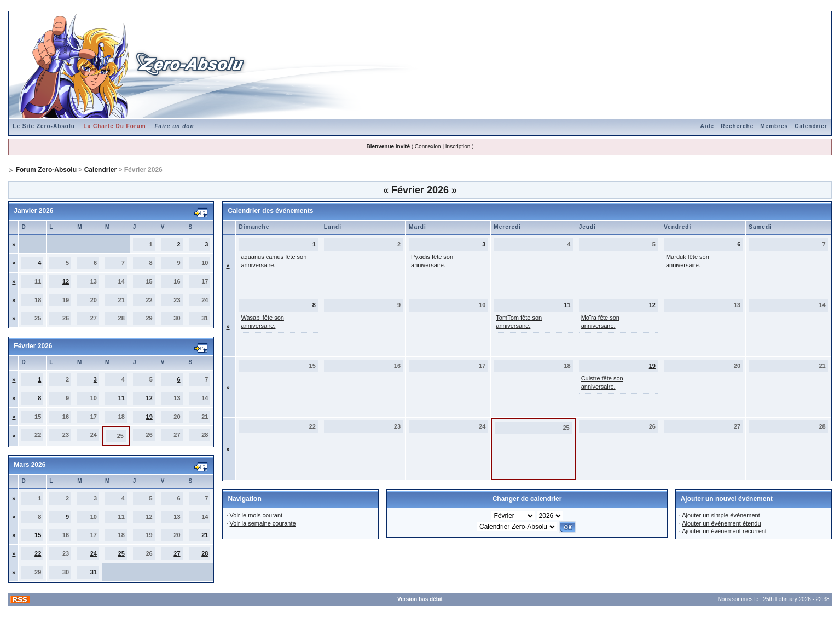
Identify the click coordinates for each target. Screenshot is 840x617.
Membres (774, 126)
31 (94, 572)
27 (177, 553)
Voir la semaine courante (263, 523)
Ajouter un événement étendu (721, 523)
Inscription (458, 146)
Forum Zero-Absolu (46, 170)
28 (205, 553)
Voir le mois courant (256, 515)
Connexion (428, 146)
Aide (707, 126)
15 (38, 535)
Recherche (737, 126)
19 (149, 417)
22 (38, 553)
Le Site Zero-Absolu (44, 126)
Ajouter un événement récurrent (724, 531)
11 (121, 398)
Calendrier (811, 126)
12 (66, 281)
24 (94, 553)
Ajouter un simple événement (721, 515)
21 (205, 535)
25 (121, 553)
